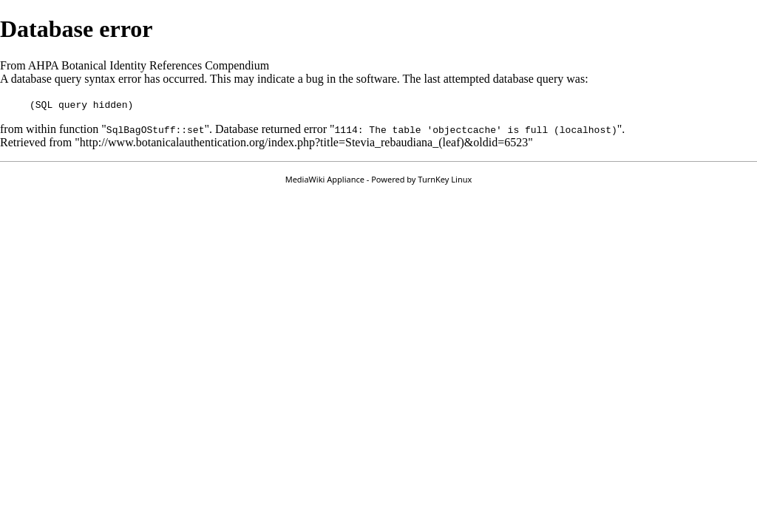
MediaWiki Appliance (325, 179)
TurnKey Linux (445, 179)
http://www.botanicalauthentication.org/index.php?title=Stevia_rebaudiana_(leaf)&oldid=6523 (304, 142)
